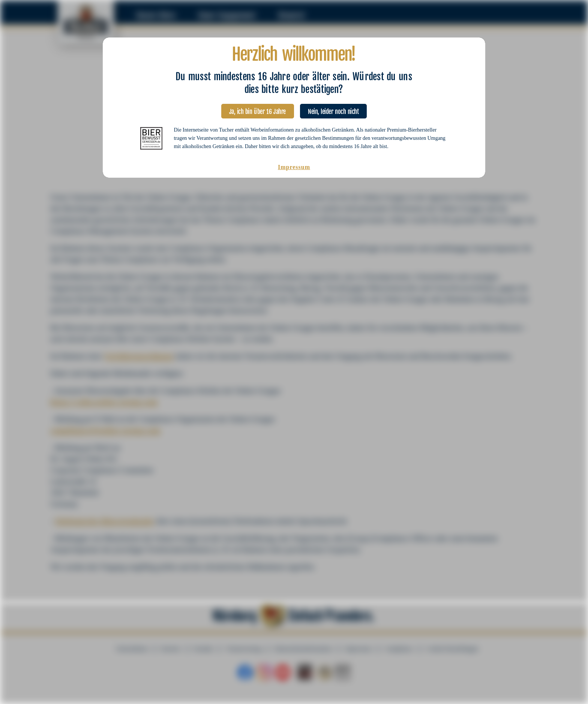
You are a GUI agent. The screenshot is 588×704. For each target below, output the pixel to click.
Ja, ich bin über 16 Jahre (258, 110)
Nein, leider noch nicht (333, 110)
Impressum (294, 167)
